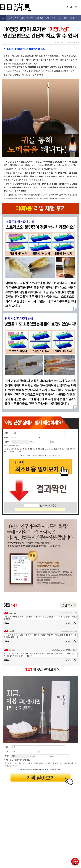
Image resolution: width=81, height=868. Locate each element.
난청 (14, 449)
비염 (47, 449)
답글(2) (6, 623)
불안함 (11, 452)
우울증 (29, 449)
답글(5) (6, 641)
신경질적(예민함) (69, 763)
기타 (18, 452)
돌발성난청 (56, 449)
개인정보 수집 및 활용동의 (30, 455)
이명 (7, 449)
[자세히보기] (42, 455)
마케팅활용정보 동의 (55, 455)
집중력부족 (39, 449)
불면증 (21, 449)
